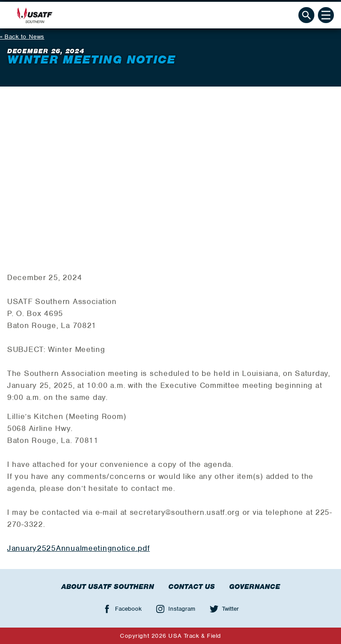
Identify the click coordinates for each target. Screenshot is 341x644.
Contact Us (192, 587)
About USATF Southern (108, 587)
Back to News (24, 37)
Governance (255, 587)
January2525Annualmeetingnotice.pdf (78, 548)
